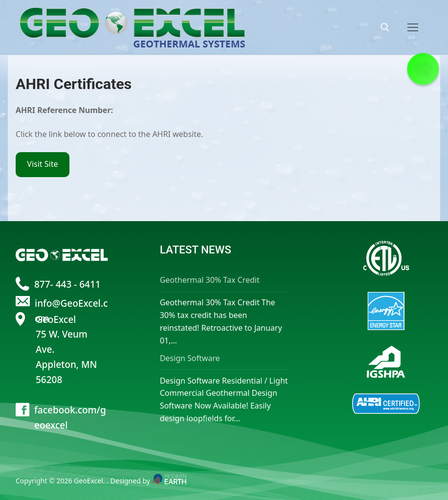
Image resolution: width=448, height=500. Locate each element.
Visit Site (42, 164)
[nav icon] (413, 27)
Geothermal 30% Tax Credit (210, 280)
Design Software (190, 358)
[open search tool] (385, 27)
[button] (423, 69)
